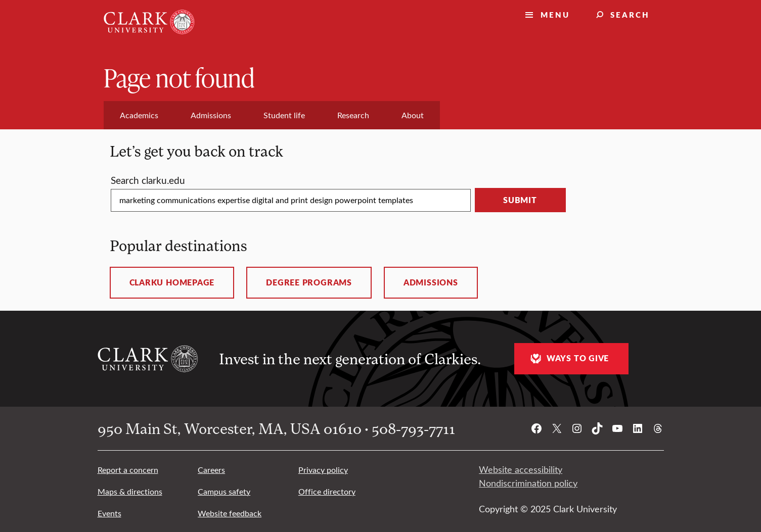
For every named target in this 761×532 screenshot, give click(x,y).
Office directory (327, 491)
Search (630, 14)
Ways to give (568, 358)
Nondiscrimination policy (528, 483)
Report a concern (128, 470)
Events (109, 513)
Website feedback (230, 513)
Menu (555, 14)
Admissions (431, 282)
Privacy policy (323, 470)
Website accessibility (521, 469)
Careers (211, 470)
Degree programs (309, 282)
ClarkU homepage (172, 282)
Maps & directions (130, 491)
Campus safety (224, 491)
